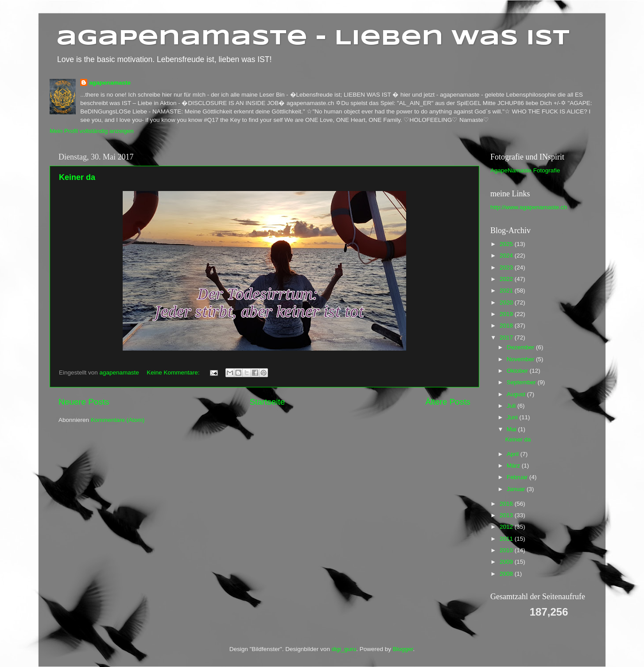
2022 (507, 279)
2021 (507, 291)
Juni (513, 417)
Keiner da (77, 177)
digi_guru (344, 649)
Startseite (267, 402)
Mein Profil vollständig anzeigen (92, 131)
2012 (507, 527)
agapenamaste (110, 83)
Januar (517, 489)
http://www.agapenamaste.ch (529, 207)
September (522, 382)
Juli (512, 406)
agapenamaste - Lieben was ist (313, 39)
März (514, 466)
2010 (507, 550)
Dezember (521, 347)
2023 (507, 267)
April (514, 454)
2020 (507, 302)
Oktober (518, 371)
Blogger (403, 649)
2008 (507, 574)
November (521, 359)
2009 (507, 562)
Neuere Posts (84, 402)
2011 (507, 539)
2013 (507, 515)
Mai (512, 429)
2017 (507, 337)
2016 (507, 504)
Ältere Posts (448, 402)
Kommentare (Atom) (118, 420)
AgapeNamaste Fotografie (525, 170)
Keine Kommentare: (174, 373)
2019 (507, 314)
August (517, 394)
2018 (507, 326)
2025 (507, 244)
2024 (507, 255)
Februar (518, 477)
